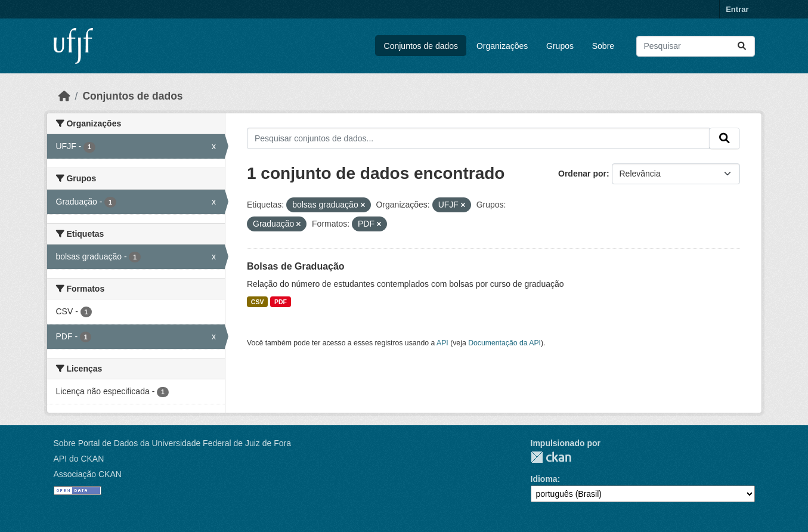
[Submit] (742, 46)
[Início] (64, 96)
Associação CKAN (88, 474)
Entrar (737, 9)
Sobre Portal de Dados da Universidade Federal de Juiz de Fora (172, 443)
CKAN (551, 457)
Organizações (502, 46)
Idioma (544, 479)
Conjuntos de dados (421, 46)
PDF (281, 302)
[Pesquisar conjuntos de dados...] (696, 46)
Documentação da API (504, 343)
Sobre (603, 46)
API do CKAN (79, 459)
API (442, 343)
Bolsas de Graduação (296, 266)
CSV (258, 302)
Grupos (560, 46)
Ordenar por (582, 174)
